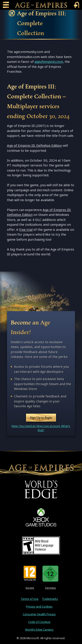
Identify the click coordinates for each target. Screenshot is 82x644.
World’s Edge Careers (39, 630)
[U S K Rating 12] (50, 574)
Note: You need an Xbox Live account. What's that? (41, 428)
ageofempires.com (49, 62)
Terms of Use (30, 599)
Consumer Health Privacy (39, 614)
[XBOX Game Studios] (41, 517)
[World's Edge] (41, 489)
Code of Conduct (39, 622)
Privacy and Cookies (39, 607)
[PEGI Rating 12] (30, 574)
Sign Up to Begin (41, 418)
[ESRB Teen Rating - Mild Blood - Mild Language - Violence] (41, 545)
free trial (26, 230)
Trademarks (50, 599)
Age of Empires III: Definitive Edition (34, 145)
